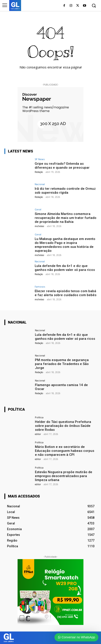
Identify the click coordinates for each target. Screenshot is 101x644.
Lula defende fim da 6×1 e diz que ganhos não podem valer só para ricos (65, 268)
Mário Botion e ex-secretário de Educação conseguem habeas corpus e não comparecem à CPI (65, 451)
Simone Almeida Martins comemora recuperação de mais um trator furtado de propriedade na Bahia (66, 218)
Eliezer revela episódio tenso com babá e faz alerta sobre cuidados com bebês (66, 293)
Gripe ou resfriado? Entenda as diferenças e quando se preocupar (62, 166)
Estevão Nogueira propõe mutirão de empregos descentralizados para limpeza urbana (64, 476)
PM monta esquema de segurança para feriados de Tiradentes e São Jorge (62, 364)
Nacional (40, 184)
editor (38, 434)
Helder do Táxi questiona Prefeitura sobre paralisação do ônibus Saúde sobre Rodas (63, 426)
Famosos (40, 287)
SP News (40, 159)
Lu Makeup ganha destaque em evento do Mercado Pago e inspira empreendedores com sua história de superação (65, 245)
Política (39, 417)
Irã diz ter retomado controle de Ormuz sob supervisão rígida (65, 191)
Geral (38, 209)
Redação (39, 172)
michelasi (39, 226)
